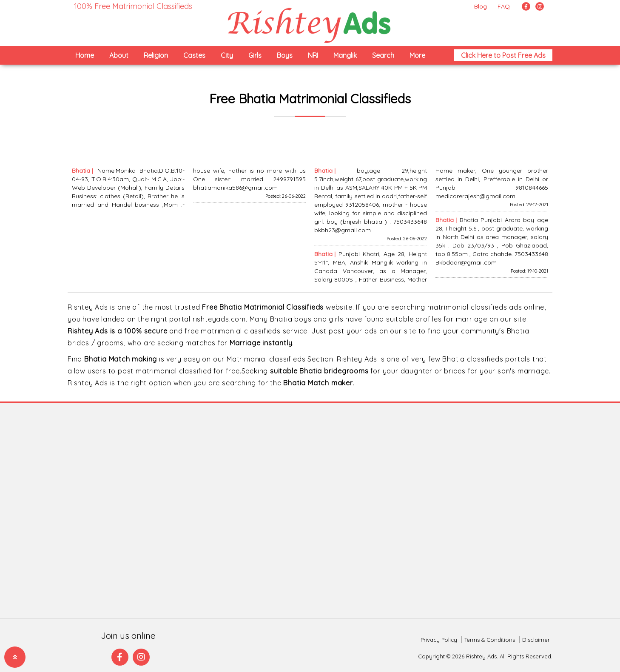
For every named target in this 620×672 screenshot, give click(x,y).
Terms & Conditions (490, 640)
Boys (285, 55)
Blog (481, 6)
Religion (156, 55)
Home (85, 55)
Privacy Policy (439, 640)
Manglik (345, 55)
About (119, 55)
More (417, 55)
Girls (255, 55)
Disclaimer (536, 640)
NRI (313, 55)
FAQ (504, 6)
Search (383, 55)
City (227, 55)
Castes (194, 55)
